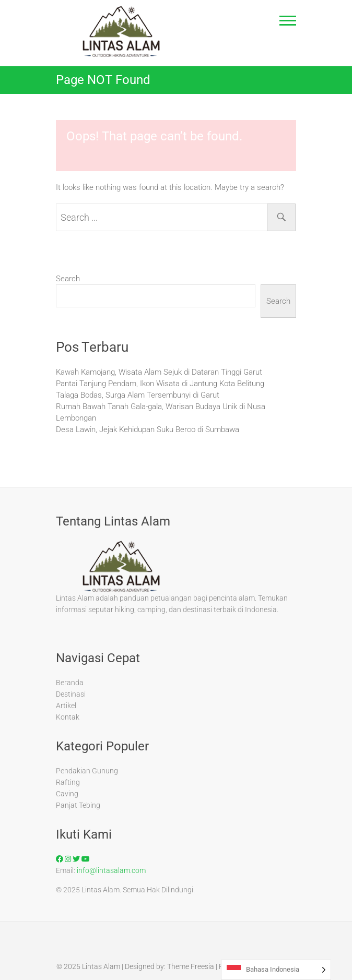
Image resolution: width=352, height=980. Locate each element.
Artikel (66, 706)
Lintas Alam (101, 966)
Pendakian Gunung (87, 771)
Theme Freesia (191, 966)
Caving (67, 794)
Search (68, 279)
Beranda (70, 683)
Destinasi (71, 694)
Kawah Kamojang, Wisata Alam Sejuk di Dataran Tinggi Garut (159, 372)
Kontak (68, 717)
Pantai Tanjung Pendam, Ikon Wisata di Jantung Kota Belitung (160, 384)
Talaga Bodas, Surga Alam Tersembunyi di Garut (138, 395)
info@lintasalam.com (111, 870)
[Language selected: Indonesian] (276, 970)
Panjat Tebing (78, 805)
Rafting (68, 782)
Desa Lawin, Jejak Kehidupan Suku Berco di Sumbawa (148, 429)
